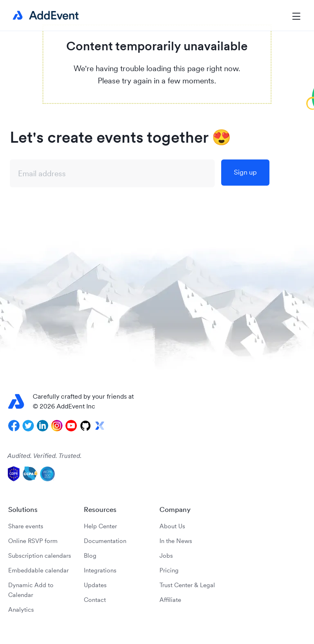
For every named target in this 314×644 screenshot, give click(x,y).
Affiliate (170, 600)
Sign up (245, 172)
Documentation (105, 541)
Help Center (100, 526)
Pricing (169, 570)
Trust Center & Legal (187, 585)
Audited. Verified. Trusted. (45, 456)
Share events (26, 526)
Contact (95, 600)
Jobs (166, 555)
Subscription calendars (40, 555)
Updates (95, 585)
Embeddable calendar (38, 570)
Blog (90, 555)
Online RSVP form (33, 541)
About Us (172, 526)
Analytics (21, 609)
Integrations (100, 570)
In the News (176, 541)
